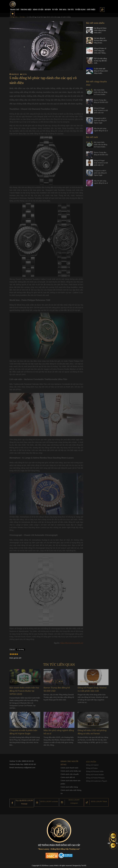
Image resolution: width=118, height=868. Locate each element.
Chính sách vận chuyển (70, 776)
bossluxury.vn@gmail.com (25, 769)
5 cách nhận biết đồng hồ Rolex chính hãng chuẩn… (101, 71)
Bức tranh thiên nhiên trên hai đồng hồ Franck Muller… (101, 94)
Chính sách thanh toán (69, 769)
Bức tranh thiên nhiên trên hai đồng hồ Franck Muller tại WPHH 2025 (24, 691)
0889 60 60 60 (28, 762)
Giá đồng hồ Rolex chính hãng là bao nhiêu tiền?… (100, 30)
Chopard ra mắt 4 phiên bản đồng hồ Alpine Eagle (100, 122)
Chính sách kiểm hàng (69, 788)
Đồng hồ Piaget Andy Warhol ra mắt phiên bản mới (101, 112)
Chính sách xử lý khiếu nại (71, 772)
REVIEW (48, 10)
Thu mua (63, 10)
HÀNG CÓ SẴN (38, 10)
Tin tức (71, 10)
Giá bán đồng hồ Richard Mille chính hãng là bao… (100, 41)
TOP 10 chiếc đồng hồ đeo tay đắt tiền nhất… (100, 61)
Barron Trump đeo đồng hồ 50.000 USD (101, 103)
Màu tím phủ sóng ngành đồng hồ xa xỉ (101, 131)
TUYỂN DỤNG (80, 10)
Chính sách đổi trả (68, 779)
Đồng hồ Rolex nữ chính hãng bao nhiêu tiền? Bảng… (100, 51)
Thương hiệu (26, 10)
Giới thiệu (91, 10)
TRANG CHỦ (15, 10)
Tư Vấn (55, 10)
